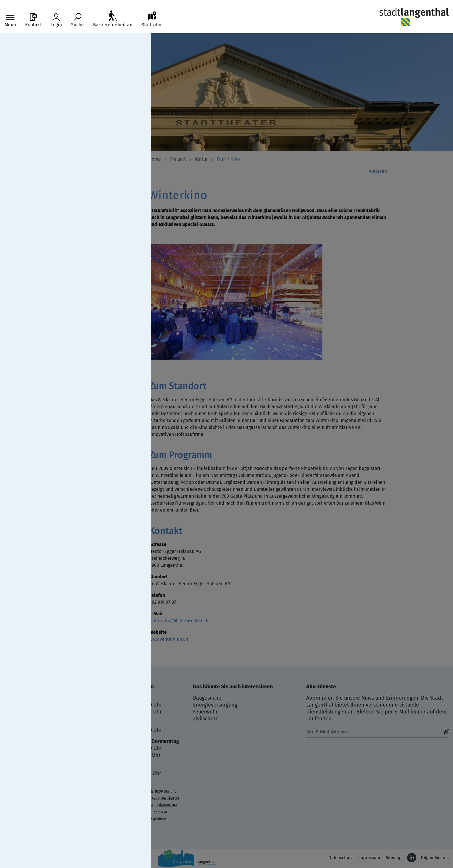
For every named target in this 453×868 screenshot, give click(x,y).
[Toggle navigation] (10, 20)
